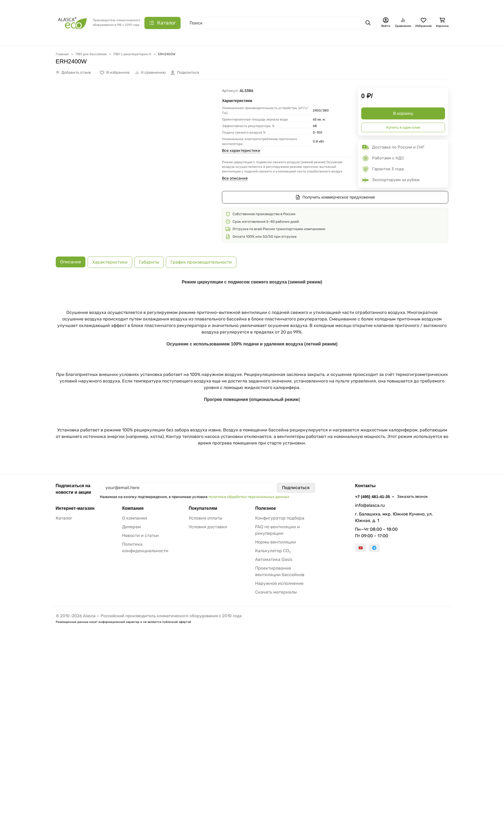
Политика (47, 834)
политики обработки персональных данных (250, 642)
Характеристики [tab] (110, 257)
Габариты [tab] (149, 257)
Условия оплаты (205, 663)
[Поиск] (281, 23)
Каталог (64, 663)
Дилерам (132, 672)
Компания (133, 654)
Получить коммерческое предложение (335, 197)
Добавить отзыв (76, 72)
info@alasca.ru (370, 651)
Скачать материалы (276, 737)
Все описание (235, 178)
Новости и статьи (140, 681)
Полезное (266, 654)
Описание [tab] (71, 257)
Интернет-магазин (76, 654)
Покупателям (203, 654)
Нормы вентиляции (276, 687)
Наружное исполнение (279, 729)
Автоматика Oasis (274, 705)
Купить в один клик (403, 127)
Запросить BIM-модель (123, 586)
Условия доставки (208, 672)
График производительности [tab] (201, 257)
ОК (494, 834)
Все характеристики (241, 151)
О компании (135, 663)
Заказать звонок (415, 642)
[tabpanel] (252, 425)
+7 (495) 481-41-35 (374, 642)
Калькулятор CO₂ (273, 696)
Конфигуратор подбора (280, 663)
